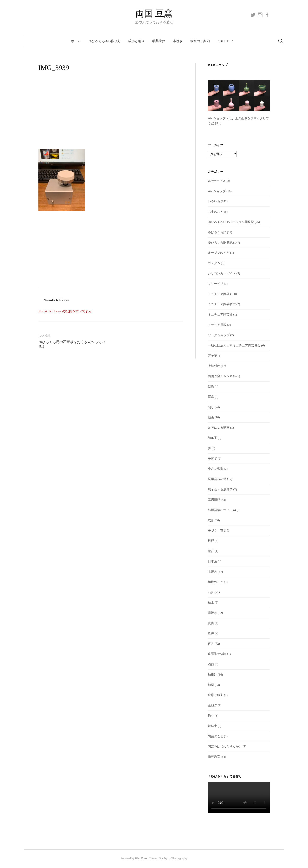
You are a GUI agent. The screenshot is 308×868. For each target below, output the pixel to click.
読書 (211, 623)
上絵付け (214, 366)
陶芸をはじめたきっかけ (225, 746)
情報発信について (220, 510)
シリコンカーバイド (222, 273)
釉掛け (212, 675)
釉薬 (211, 685)
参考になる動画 (219, 428)
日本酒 (212, 561)
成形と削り (136, 41)
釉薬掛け (159, 41)
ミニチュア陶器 (219, 294)
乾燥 (211, 387)
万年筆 (212, 356)
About (223, 41)
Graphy (163, 858)
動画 (211, 417)
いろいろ (214, 201)
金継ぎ (212, 705)
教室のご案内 (200, 41)
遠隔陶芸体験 (217, 654)
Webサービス (217, 181)
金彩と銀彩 (216, 695)
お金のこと (216, 212)
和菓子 (212, 438)
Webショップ (217, 191)
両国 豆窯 (154, 14)
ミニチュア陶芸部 (220, 314)
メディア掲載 (217, 325)
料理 (211, 541)
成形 (211, 520)
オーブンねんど (219, 253)
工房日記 (214, 500)
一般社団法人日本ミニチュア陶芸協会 (234, 345)
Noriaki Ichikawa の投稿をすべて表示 (65, 311)
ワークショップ (219, 335)
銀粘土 (212, 726)
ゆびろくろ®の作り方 (105, 41)
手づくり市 (216, 530)
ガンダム (214, 263)
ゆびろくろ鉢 (217, 232)
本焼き (178, 41)
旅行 (211, 551)
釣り (211, 716)
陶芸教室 (214, 757)
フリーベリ (216, 284)
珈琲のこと (216, 582)
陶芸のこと (216, 736)
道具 (211, 644)
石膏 (211, 592)
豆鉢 (211, 633)
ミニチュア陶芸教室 (222, 304)
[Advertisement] (111, 115)
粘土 (211, 602)
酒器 (211, 664)
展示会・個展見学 (220, 489)
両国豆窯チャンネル (222, 376)
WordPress (141, 858)
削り (211, 407)
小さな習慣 (216, 469)
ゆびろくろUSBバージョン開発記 (231, 222)
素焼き (212, 613)
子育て (212, 459)
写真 (211, 397)
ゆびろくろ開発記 (220, 243)
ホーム (76, 41)
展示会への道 (217, 479)
